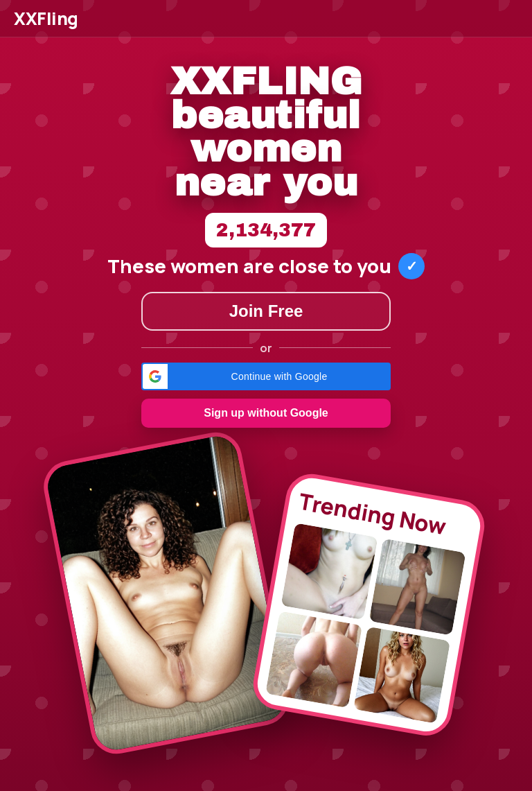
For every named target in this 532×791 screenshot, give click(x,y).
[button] (266, 376)
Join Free (266, 311)
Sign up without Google (266, 413)
